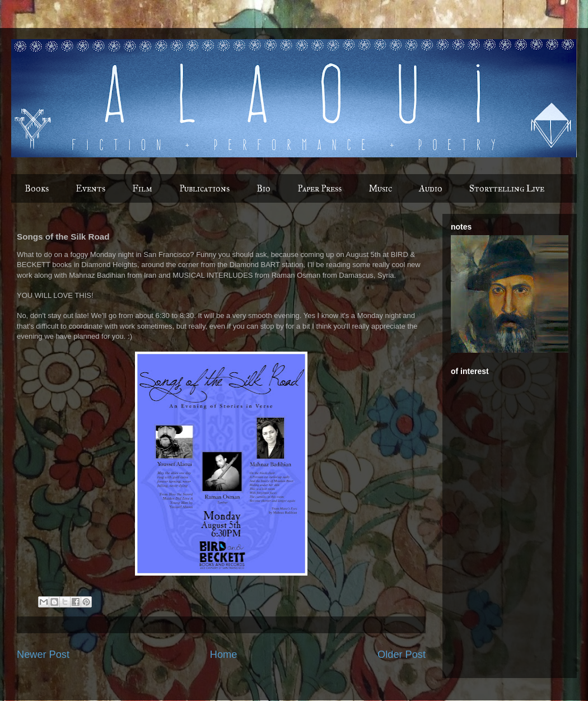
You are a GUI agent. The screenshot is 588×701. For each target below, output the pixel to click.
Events (90, 188)
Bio (263, 188)
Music (380, 188)
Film (142, 188)
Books (37, 188)
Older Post (402, 655)
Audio (431, 188)
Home (224, 655)
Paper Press (319, 188)
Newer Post (43, 655)
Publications (204, 188)
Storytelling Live (507, 188)
